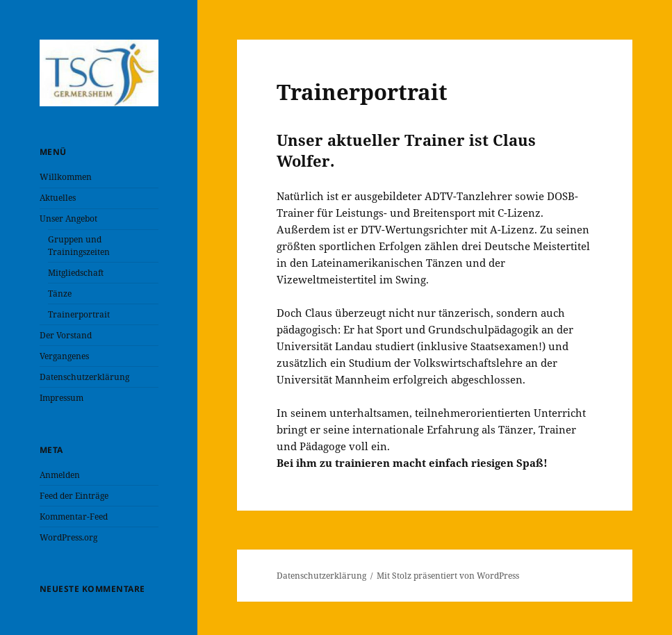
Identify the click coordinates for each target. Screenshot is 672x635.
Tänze (60, 294)
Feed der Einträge (74, 496)
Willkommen (66, 177)
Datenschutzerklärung (84, 377)
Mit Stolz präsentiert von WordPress (448, 576)
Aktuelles (58, 198)
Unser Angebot (68, 218)
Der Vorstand (66, 335)
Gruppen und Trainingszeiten (79, 246)
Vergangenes (64, 356)
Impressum (62, 398)
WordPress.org (68, 537)
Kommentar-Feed (74, 517)
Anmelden (60, 475)
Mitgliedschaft (76, 273)
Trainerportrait (79, 314)
